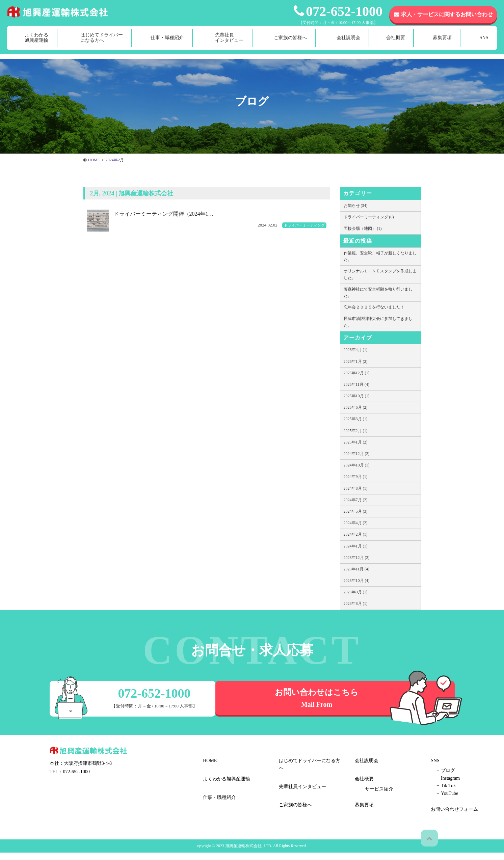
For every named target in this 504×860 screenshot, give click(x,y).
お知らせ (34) (356, 206)
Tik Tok (368, 802)
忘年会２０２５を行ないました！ (374, 307)
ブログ (368, 787)
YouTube (369, 810)
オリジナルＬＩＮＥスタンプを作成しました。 (380, 274)
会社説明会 (348, 43)
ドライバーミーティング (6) (369, 217)
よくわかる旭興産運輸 (36, 43)
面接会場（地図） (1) (363, 229)
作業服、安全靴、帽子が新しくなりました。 (380, 256)
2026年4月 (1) (356, 350)
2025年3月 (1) (356, 419)
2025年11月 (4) (357, 384)
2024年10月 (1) (357, 465)
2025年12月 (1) (357, 373)
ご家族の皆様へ (290, 43)
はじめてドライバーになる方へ (102, 43)
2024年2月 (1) (356, 534)
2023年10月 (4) (357, 581)
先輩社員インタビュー (229, 43)
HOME (208, 762)
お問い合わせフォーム (453, 762)
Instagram (370, 795)
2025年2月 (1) (356, 431)
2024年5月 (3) (356, 511)
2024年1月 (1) (356, 546)
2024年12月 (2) (357, 454)
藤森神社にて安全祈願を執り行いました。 (378, 292)
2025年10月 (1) (357, 396)
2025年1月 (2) (356, 442)
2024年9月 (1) (356, 477)
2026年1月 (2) (356, 361)
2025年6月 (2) (356, 407)
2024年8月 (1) (356, 488)
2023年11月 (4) (357, 569)
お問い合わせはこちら (335, 700)
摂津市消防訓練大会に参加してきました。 (378, 322)
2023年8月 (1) (356, 603)
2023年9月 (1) (356, 592)
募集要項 (442, 43)
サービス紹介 (299, 819)
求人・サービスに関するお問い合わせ (443, 14)
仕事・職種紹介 (167, 43)
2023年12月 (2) (357, 558)
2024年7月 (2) (356, 500)
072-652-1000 (338, 11)
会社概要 (396, 43)
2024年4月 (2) (356, 523)
